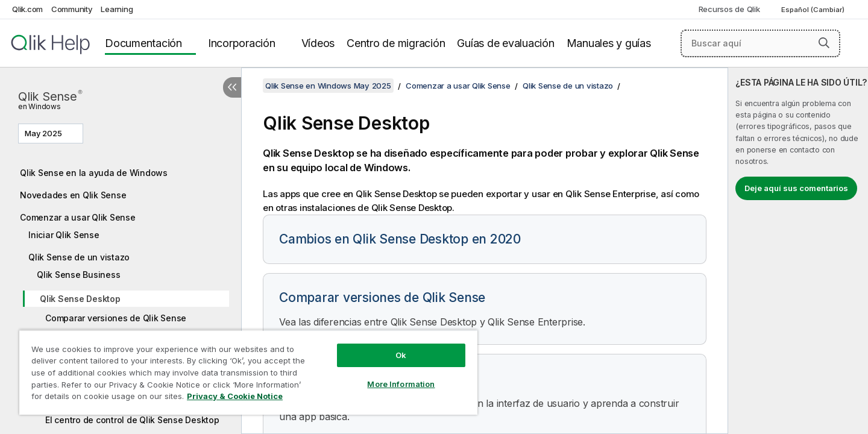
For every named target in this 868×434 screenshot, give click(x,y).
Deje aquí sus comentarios (796, 188)
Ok (401, 355)
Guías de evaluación (505, 43)
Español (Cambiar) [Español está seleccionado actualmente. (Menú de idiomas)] (814, 10)
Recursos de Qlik (729, 9)
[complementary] (798, 251)
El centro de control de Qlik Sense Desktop (132, 420)
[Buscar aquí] (760, 43)
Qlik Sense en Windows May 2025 (328, 86)
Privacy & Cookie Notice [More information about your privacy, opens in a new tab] (235, 396)
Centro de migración (396, 43)
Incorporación (242, 43)
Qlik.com (27, 9)
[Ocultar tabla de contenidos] (232, 87)
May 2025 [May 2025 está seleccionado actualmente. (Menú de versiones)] (44, 133)
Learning (117, 9)
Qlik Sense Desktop (80, 299)
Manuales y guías (609, 43)
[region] (248, 372)
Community (72, 9)
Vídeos (318, 43)
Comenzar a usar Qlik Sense (78, 217)
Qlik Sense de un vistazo (79, 257)
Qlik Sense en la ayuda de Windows (94, 173)
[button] (824, 43)
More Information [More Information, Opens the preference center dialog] (401, 384)
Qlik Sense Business (78, 275)
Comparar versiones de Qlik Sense (116, 318)
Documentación (143, 43)
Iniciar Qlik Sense (64, 235)
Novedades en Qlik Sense (73, 195)
